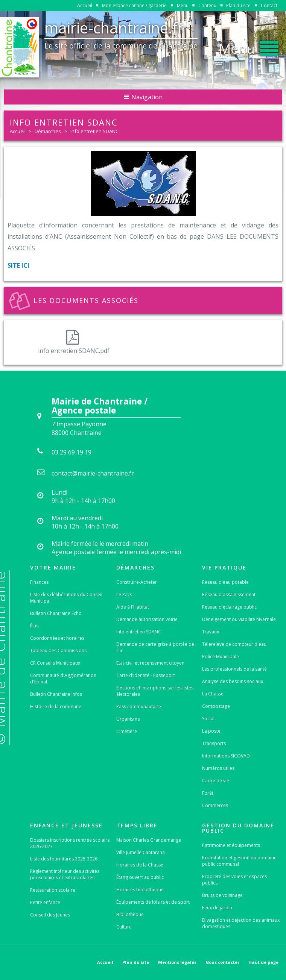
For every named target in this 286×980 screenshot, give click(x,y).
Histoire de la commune (56, 707)
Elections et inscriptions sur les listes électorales (155, 691)
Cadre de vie (216, 781)
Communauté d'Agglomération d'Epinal (63, 679)
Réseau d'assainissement (229, 595)
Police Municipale (221, 657)
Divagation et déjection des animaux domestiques (241, 923)
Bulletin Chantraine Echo (56, 613)
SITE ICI (18, 265)
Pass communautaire (139, 707)
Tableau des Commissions (58, 651)
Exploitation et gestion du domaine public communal (239, 861)
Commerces (215, 805)
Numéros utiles (218, 768)
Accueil (85, 5)
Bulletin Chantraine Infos (56, 694)
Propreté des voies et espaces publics (234, 880)
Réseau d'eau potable (225, 582)
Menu (183, 5)
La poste (211, 731)
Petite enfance (45, 902)
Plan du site (238, 5)
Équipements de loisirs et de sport (153, 902)
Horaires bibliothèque (140, 890)
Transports (214, 743)
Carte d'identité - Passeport (146, 675)
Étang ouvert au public (140, 877)
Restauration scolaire (53, 890)
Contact (269, 5)
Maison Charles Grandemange (149, 840)
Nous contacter (222, 962)
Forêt (208, 793)
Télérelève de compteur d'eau (234, 644)
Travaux (211, 632)
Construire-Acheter (137, 582)
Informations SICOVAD (226, 756)
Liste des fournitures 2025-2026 (64, 859)
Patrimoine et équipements (231, 845)
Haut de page (263, 962)
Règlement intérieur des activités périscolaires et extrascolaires (65, 874)
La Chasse (213, 694)
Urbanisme (128, 719)
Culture (124, 927)
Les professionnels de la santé (234, 669)
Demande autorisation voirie (147, 619)
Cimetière (127, 731)
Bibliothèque (130, 914)
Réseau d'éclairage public (229, 607)
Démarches (48, 131)
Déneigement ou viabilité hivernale (239, 619)
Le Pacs (124, 595)
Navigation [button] (143, 97)
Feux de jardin (217, 908)
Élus (34, 626)
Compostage (216, 706)
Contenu (207, 5)
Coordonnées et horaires (57, 638)
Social (208, 719)
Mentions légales (177, 962)
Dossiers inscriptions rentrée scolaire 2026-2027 (70, 843)
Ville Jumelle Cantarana (141, 852)
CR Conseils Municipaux (55, 663)
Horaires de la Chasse (140, 865)
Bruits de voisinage (222, 895)
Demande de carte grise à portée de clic (155, 647)
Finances (39, 582)
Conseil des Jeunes (50, 915)
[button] (249, 47)
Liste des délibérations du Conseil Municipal (66, 598)
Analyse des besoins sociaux (233, 681)
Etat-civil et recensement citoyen (150, 663)
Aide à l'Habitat (133, 607)
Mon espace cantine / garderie (134, 5)
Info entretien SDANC (94, 131)
